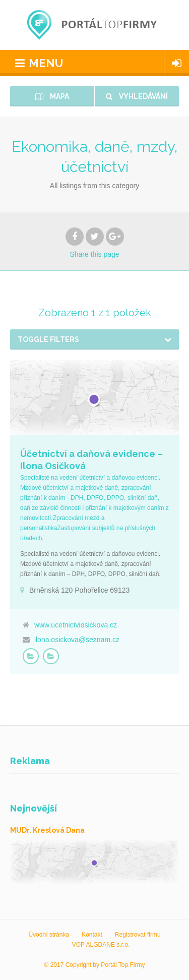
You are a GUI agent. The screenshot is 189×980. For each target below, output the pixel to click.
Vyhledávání (137, 96)
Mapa (52, 96)
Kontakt (92, 935)
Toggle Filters (48, 339)
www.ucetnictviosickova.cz (76, 625)
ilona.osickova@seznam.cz (77, 640)
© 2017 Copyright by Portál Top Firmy (94, 965)
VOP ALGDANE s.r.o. (101, 945)
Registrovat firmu (138, 935)
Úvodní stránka (49, 935)
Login (177, 63)
